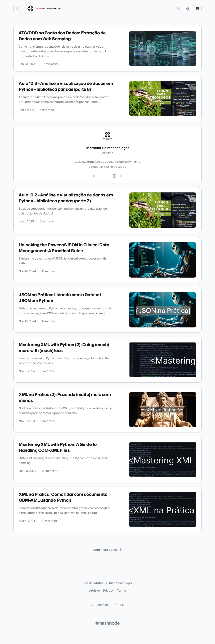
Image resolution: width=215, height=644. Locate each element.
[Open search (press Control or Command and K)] (178, 8)
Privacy (108, 591)
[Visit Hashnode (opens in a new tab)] (107, 623)
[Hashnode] (121, 176)
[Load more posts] (107, 550)
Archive (94, 591)
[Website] (114, 176)
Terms (122, 591)
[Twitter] (94, 176)
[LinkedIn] (107, 176)
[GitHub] (101, 176)
